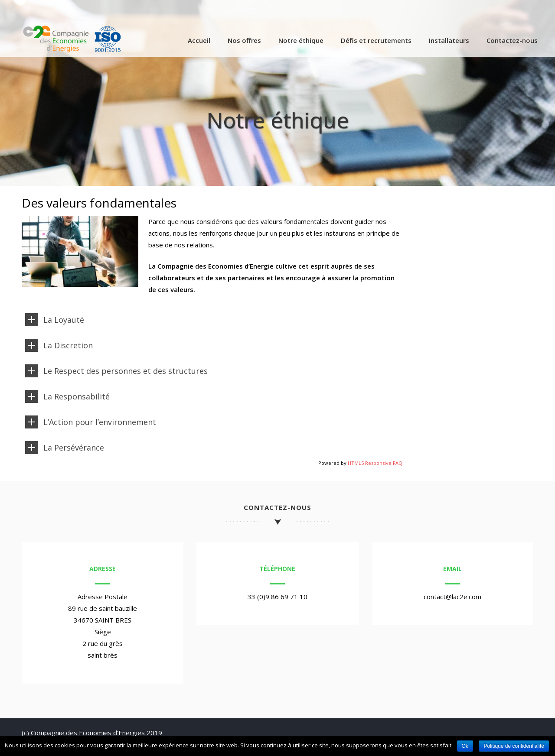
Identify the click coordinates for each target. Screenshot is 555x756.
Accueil (199, 40)
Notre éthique (301, 40)
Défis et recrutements (376, 40)
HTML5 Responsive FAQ (375, 463)
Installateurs (449, 40)
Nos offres (244, 40)
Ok (465, 746)
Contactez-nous (512, 40)
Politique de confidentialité (514, 746)
